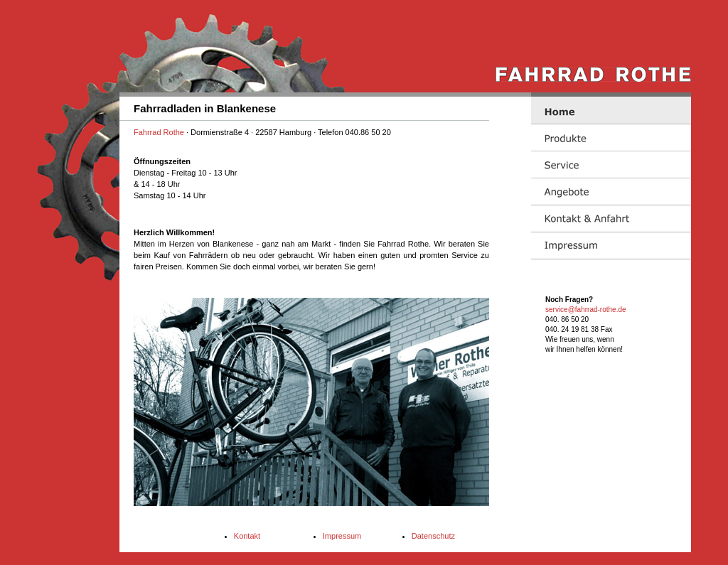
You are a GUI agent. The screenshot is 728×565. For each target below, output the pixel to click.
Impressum (342, 536)
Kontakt (247, 536)
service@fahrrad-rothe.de (586, 310)
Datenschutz (433, 536)
